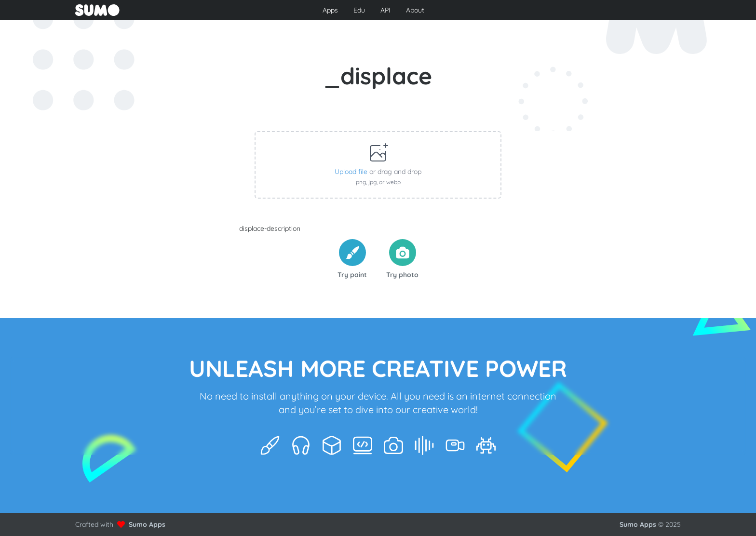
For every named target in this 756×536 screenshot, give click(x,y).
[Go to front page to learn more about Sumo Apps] (175, 10)
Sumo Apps (147, 524)
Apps (330, 10)
